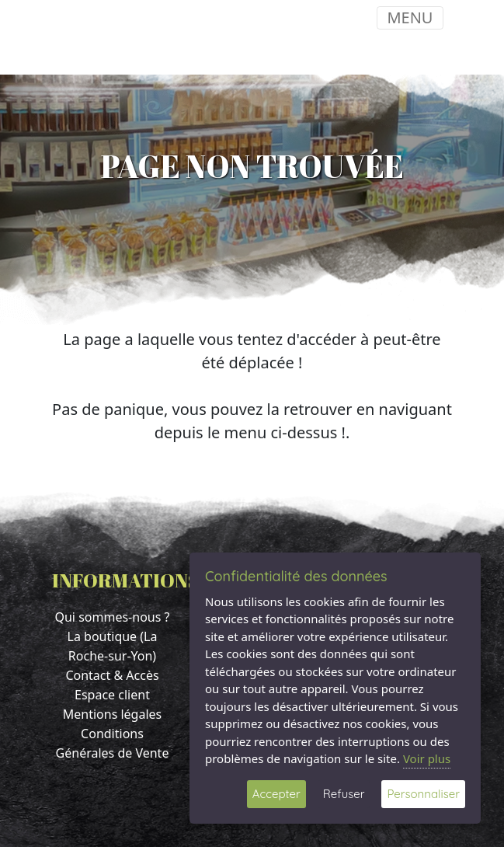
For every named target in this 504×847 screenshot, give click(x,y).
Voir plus (427, 758)
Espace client (112, 695)
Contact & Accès (112, 675)
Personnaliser (423, 794)
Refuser (344, 794)
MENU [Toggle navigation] (410, 17)
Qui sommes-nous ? (112, 617)
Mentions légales (113, 714)
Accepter (276, 794)
